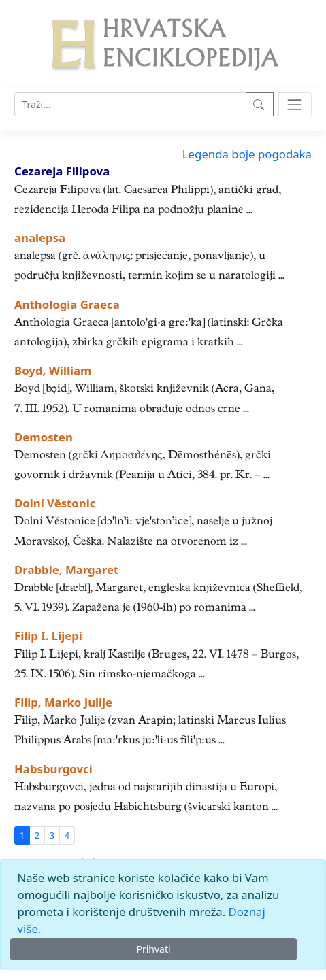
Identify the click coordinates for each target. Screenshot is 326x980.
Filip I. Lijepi (48, 636)
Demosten (44, 437)
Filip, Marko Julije (63, 702)
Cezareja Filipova (62, 171)
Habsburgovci (53, 769)
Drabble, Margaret (66, 570)
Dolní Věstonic (55, 503)
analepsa (40, 238)
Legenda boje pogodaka (247, 154)
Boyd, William (53, 370)
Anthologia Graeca (67, 304)
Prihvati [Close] (153, 949)
